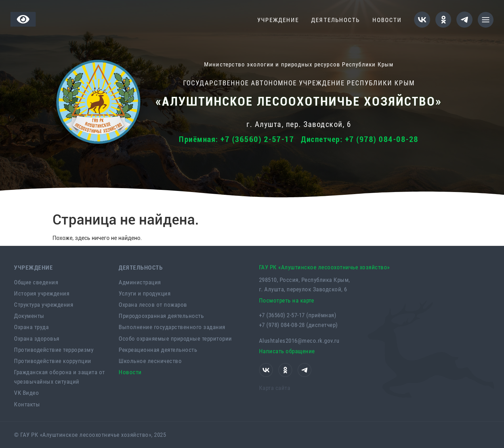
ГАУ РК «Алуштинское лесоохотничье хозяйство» (324, 267)
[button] (486, 20)
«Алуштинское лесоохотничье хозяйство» (299, 102)
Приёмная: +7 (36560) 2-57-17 (236, 139)
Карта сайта (275, 388)
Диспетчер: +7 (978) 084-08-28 (360, 139)
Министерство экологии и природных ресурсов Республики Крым (299, 64)
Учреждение (280, 20)
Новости (387, 20)
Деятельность (337, 20)
